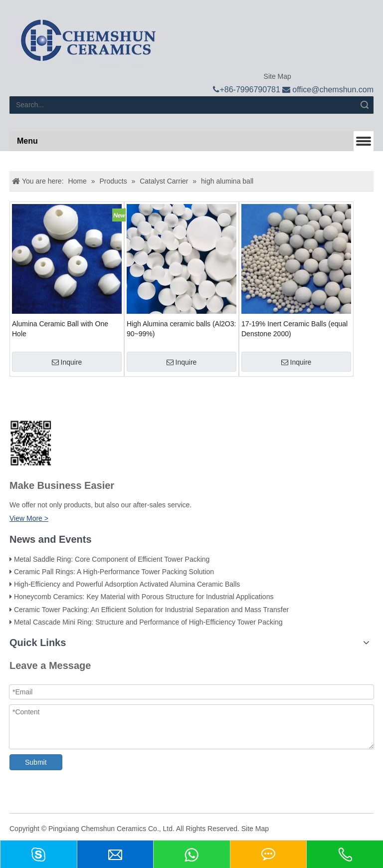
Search (365, 105)
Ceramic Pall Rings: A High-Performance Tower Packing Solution (114, 572)
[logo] (88, 41)
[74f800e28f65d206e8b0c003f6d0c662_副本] (31, 443)
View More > (29, 518)
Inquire (67, 362)
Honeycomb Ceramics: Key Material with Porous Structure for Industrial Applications (144, 597)
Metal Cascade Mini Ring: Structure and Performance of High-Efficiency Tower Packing (148, 622)
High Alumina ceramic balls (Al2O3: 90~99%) (181, 329)
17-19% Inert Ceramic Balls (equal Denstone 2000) (294, 329)
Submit (36, 762)
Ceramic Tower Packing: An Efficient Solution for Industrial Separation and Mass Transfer (151, 610)
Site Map (277, 76)
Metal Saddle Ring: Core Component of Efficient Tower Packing (112, 559)
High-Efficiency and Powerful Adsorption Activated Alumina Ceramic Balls (127, 584)
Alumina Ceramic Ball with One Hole (60, 329)
